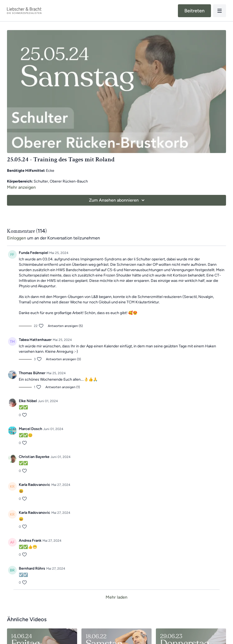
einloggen (17, 238)
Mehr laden (116, 597)
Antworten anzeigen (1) (63, 387)
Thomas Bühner (32, 373)
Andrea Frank (30, 541)
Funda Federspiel (33, 253)
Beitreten (194, 11)
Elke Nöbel (28, 401)
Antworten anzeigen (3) (63, 359)
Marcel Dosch (31, 429)
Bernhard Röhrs (32, 568)
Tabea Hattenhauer (35, 340)
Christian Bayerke (34, 457)
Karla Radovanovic (35, 485)
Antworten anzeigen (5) (65, 326)
